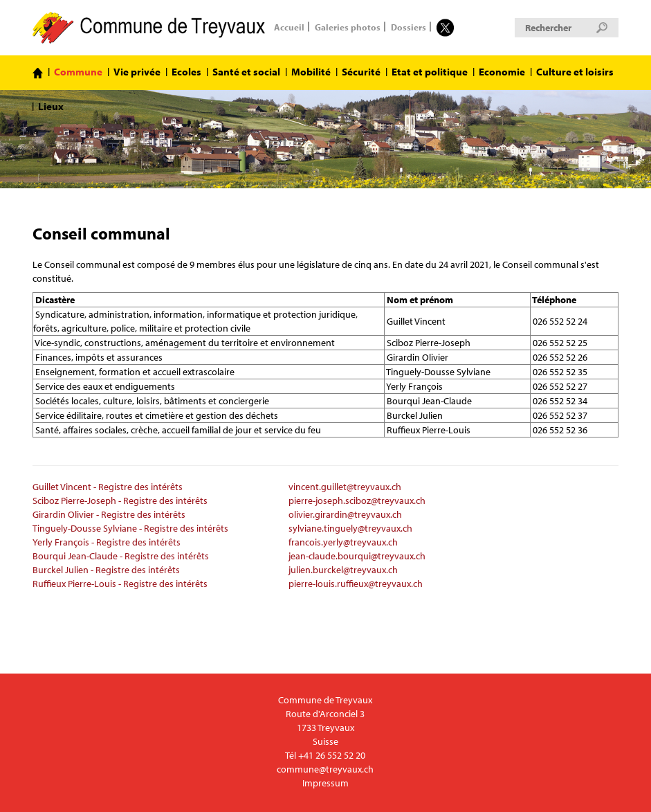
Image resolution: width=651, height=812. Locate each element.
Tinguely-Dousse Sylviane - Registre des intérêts (130, 528)
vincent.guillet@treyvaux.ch (345, 487)
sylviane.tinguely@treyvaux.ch (350, 528)
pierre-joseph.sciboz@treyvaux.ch (357, 500)
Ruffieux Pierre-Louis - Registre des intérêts (120, 584)
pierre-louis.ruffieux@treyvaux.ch (356, 584)
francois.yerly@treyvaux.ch (343, 542)
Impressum (325, 783)
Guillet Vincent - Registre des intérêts (108, 487)
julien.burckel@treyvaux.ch (343, 570)
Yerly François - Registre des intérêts (107, 542)
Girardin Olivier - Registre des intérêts (109, 514)
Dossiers (409, 26)
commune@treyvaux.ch (325, 769)
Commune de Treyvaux (150, 28)
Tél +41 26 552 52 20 (325, 755)
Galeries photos (348, 26)
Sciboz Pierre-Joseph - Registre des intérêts (120, 500)
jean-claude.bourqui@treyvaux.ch (357, 556)
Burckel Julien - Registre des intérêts (106, 570)
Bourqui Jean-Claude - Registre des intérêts (121, 556)
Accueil (289, 26)
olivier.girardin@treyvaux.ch (345, 514)
